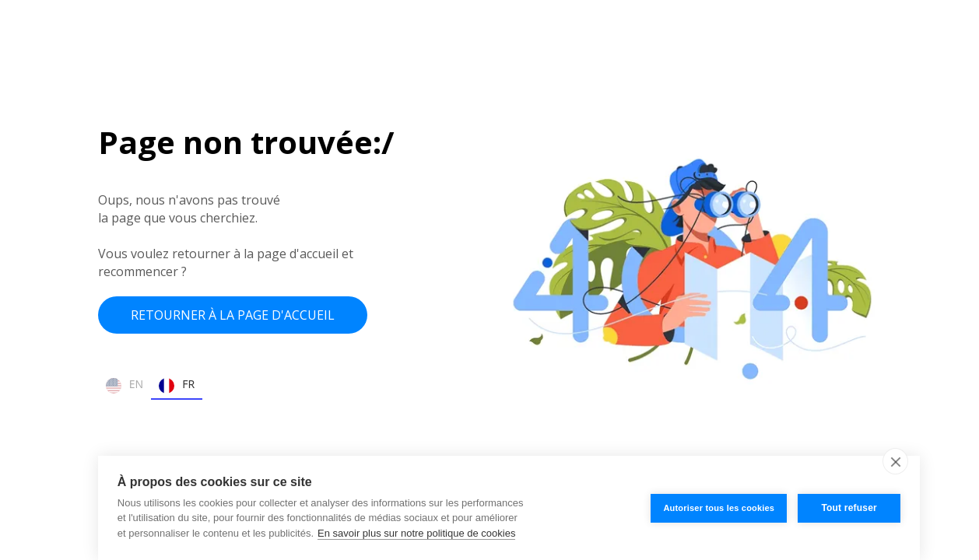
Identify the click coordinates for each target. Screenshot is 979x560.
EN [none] (125, 386)
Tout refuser (849, 508)
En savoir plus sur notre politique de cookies (416, 533)
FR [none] (177, 386)
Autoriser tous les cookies (719, 508)
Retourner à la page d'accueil (233, 315)
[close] (895, 461)
